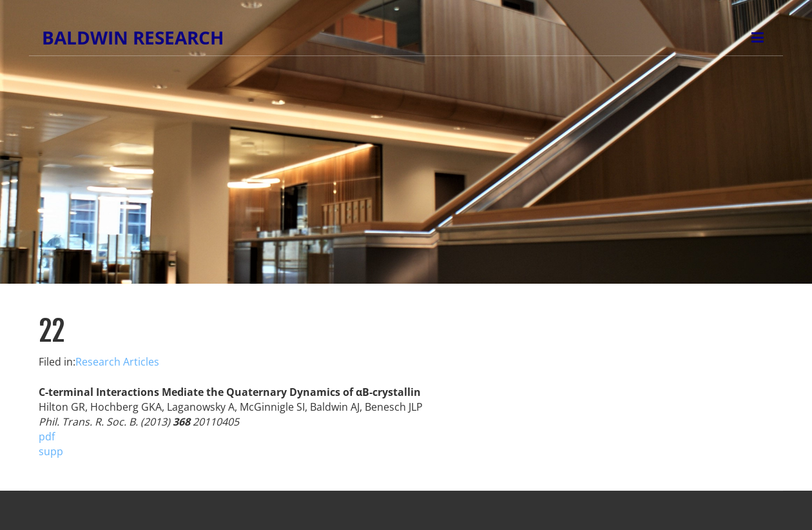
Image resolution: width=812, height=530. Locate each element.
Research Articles (117, 362)
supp (51, 451)
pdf (47, 437)
